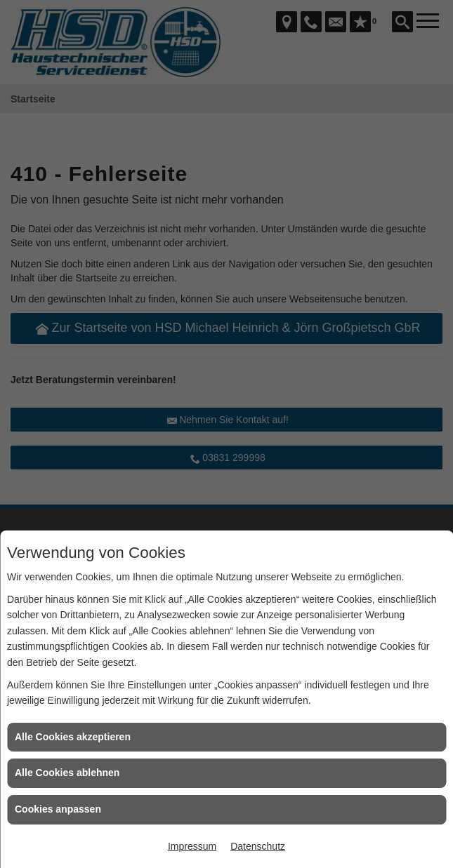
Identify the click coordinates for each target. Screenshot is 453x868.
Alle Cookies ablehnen (67, 773)
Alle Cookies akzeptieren (73, 737)
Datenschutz (258, 846)
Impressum (192, 846)
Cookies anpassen (58, 809)
